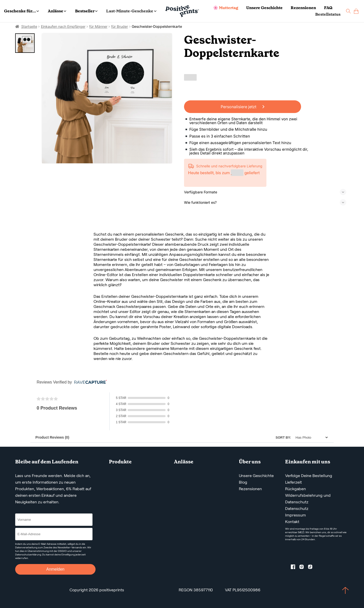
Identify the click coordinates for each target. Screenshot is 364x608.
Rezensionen (303, 8)
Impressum (295, 515)
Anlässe (57, 11)
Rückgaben (295, 489)
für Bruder (120, 26)
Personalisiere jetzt (243, 107)
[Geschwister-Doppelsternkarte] (107, 98)
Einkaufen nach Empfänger (63, 26)
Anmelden (55, 569)
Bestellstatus (328, 14)
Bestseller (86, 11)
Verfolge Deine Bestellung (309, 476)
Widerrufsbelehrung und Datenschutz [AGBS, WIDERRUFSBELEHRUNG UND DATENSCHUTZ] (308, 499)
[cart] (356, 11)
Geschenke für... (21, 11)
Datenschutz (297, 509)
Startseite (29, 26)
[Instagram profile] (304, 568)
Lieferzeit (293, 482)
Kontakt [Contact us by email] (292, 522)
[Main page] (182, 11)
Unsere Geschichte (264, 8)
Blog (243, 482)
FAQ (328, 8)
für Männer (98, 26)
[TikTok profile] (312, 568)
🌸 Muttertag (226, 8)
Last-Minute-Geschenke (131, 11)
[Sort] (310, 437)
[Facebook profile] (295, 568)
